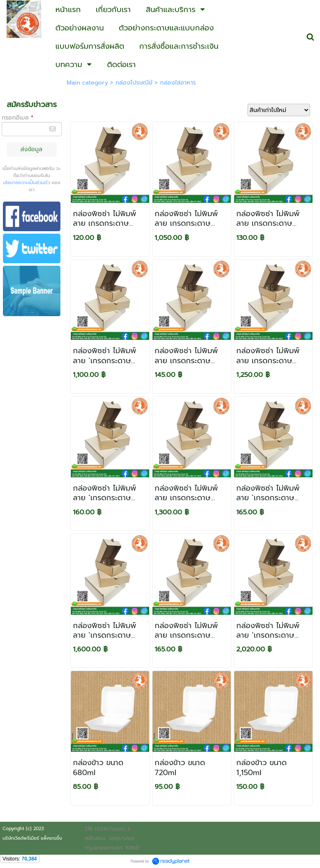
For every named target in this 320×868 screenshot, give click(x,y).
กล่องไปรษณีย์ (134, 83)
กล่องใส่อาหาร (178, 83)
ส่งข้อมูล (31, 149)
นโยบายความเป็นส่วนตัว (26, 183)
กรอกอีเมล (17, 118)
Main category (87, 83)
